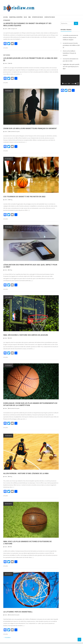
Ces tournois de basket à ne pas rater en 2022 (24, 197)
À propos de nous (37, 17)
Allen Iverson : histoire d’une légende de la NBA (26, 473)
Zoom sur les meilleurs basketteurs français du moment (30, 128)
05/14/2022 (7, 55)
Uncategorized (14, 29)
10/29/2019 (8, 436)
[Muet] (76, 84)
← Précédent (7, 637)
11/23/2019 (8, 365)
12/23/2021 (8, 91)
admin (6, 29)
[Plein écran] (78, 84)
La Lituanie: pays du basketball (18, 612)
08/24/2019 (8, 574)
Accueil (6, 17)
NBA (29, 17)
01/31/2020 (8, 227)
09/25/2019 (8, 504)
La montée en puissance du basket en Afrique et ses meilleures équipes (70, 37)
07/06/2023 (7, 20)
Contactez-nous (50, 17)
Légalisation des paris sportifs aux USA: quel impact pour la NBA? (71, 67)
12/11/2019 (8, 297)
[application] (70, 80)
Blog (25, 17)
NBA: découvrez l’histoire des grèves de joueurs (26, 335)
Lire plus (6, 48)
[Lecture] (63, 84)
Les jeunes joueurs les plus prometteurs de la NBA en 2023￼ (71, 45)
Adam (6, 270)
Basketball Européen (16, 17)
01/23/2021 (8, 159)
